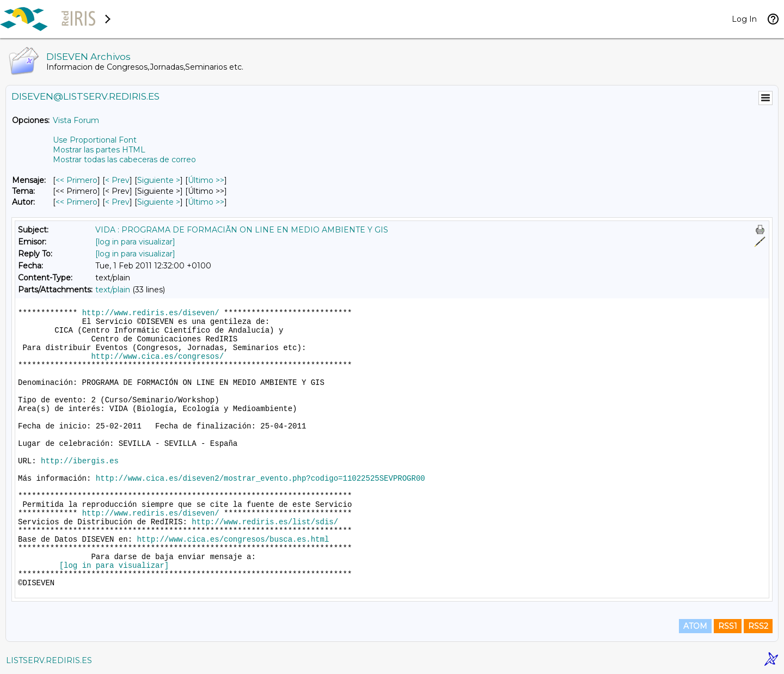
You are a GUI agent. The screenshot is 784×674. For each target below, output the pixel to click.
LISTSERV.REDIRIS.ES (49, 660)
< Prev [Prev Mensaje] (117, 180)
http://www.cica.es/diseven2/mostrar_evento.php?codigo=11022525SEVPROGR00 (261, 479)
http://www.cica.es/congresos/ (157, 357)
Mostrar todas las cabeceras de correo (124, 160)
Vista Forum (76, 120)
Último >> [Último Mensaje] (206, 180)
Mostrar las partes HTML (99, 150)
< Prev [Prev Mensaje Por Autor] (117, 202)
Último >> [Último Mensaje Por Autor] (206, 202)
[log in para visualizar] (135, 242)
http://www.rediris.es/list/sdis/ (265, 522)
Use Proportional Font (95, 140)
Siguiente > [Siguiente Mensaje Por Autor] (159, 202)
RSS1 (728, 626)
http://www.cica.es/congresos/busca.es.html (233, 540)
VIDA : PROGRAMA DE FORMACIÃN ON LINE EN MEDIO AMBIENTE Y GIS (242, 230)
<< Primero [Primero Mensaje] (76, 180)
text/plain (113, 290)
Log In (744, 19)
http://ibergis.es (80, 461)
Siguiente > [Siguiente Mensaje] (159, 180)
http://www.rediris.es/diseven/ (151, 313)
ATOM (695, 626)
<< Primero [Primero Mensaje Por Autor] (76, 202)
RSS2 (758, 626)
